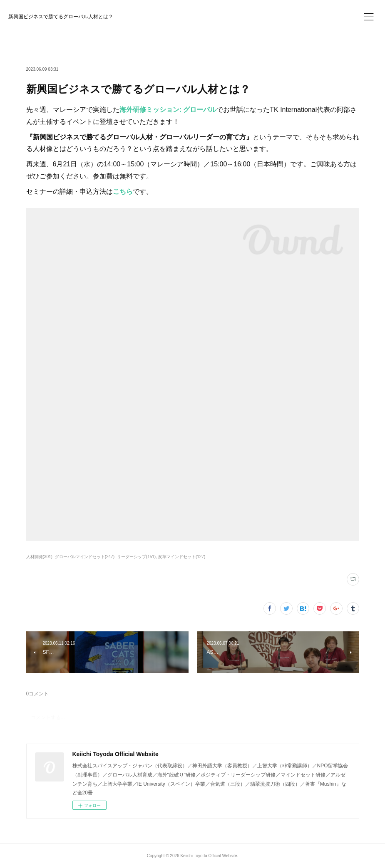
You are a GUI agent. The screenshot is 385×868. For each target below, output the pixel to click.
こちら (123, 192)
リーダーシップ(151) (136, 557)
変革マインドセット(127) (182, 557)
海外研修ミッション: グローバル (168, 110)
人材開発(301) (39, 557)
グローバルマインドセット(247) (85, 557)
